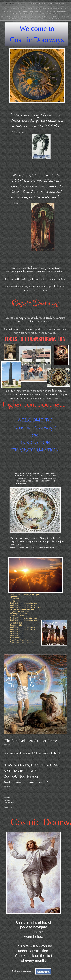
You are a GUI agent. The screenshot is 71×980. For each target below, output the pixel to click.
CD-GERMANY (32, 19)
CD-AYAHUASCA (13, 19)
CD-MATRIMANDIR (16, 14)
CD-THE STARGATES (35, 4)
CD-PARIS (17, 11)
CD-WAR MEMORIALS (40, 9)
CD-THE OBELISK (44, 16)
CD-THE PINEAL (40, 14)
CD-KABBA (54, 16)
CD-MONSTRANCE (52, 14)
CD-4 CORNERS (42, 19)
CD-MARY (15, 6)
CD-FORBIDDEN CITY (62, 6)
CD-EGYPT (59, 19)
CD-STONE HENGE (64, 16)
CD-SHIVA (24, 16)
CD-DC (44, 4)
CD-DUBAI (25, 11)
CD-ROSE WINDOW (28, 14)
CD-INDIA (30, 9)
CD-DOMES (31, 6)
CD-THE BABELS (41, 6)
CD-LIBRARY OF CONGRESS (56, 4)
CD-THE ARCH (33, 16)
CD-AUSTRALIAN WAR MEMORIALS (15, 9)
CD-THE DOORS (22, 4)
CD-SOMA (23, 19)
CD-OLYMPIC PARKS (49, 11)
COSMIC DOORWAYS (10, 4)
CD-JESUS (23, 6)
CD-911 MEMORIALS (63, 11)
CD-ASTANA (51, 6)
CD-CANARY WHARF (36, 11)
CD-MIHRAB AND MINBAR (55, 9)
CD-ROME (51, 19)
